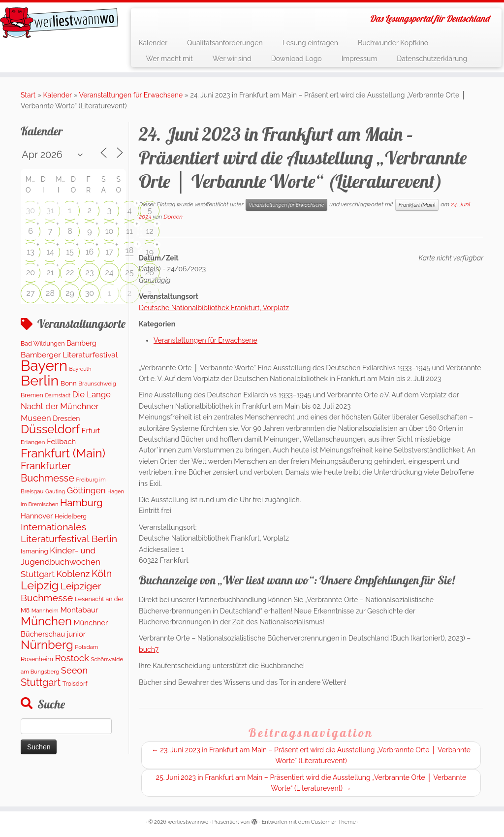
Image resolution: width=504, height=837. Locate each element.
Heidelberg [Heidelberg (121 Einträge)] (71, 516)
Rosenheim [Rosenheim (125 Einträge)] (37, 659)
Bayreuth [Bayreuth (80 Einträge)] (80, 369)
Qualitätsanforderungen (225, 43)
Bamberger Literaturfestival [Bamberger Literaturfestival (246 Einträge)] (69, 355)
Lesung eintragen (310, 43)
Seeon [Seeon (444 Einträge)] (74, 670)
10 (110, 231)
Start (28, 95)
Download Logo (297, 59)
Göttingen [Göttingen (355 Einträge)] (86, 490)
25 (129, 273)
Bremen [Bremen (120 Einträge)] (32, 395)
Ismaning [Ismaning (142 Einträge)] (34, 551)
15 (70, 252)
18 (129, 250)
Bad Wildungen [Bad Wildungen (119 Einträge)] (43, 343)
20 (31, 273)
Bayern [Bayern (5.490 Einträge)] (44, 366)
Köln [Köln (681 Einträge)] (102, 574)
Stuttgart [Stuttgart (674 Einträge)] (41, 682)
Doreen (173, 217)
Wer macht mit (169, 59)
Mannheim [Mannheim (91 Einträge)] (45, 611)
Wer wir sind (232, 59)
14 (50, 252)
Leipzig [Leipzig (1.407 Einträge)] (40, 585)
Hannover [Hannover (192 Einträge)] (37, 516)
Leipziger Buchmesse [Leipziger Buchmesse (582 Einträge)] (61, 592)
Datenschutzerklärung (432, 59)
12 (149, 231)
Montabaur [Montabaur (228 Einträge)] (79, 610)
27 (31, 293)
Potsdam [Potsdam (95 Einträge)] (86, 647)
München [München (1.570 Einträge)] (46, 621)
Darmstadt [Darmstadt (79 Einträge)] (58, 395)
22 (70, 273)
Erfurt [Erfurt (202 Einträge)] (91, 431)
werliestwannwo (188, 822)
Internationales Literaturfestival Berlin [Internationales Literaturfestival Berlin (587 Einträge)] (69, 533)
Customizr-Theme (333, 822)
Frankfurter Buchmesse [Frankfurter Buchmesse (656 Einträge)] (47, 472)
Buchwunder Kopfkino (393, 43)
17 (109, 252)
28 (50, 293)
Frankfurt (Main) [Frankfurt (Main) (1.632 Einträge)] (63, 453)
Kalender (153, 43)
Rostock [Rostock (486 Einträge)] (72, 658)
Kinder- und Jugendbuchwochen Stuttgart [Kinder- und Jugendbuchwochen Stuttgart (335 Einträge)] (61, 562)
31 (50, 210)
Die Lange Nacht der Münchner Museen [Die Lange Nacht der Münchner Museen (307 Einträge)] (66, 406)
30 (31, 210)
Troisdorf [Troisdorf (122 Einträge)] (75, 684)
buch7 (149, 649)
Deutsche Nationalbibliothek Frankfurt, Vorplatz (214, 308)
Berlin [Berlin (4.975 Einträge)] (40, 381)
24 (109, 273)
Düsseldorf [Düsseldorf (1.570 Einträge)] (50, 429)
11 (129, 231)
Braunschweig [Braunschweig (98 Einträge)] (97, 384)
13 (30, 252)
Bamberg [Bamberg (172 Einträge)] (81, 343)
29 (70, 293)
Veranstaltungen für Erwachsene (131, 95)
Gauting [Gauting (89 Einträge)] (55, 492)
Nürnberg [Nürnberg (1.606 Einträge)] (47, 645)
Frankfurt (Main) (417, 205)
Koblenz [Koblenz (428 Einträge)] (73, 574)
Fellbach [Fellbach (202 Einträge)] (61, 441)
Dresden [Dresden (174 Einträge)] (66, 418)
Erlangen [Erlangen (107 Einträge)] (33, 442)
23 (90, 273)
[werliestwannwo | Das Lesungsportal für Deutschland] (59, 23)
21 (50, 273)
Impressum (360, 59)
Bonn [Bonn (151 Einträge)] (69, 383)
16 (90, 252)
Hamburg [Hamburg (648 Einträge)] (81, 503)
